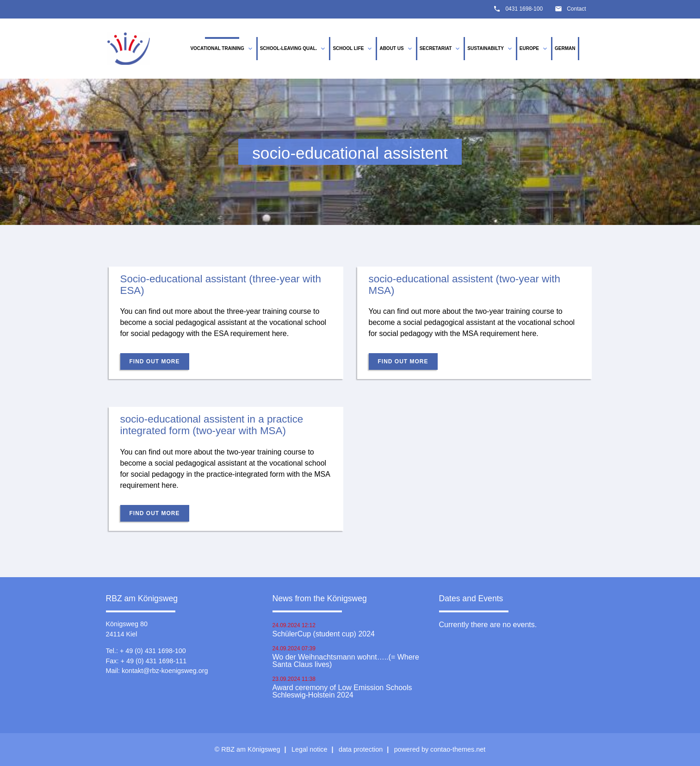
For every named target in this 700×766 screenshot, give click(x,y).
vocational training (222, 49)
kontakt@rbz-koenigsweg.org (165, 671)
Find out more (155, 361)
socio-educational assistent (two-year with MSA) (465, 285)
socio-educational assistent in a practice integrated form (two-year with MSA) (212, 425)
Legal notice (310, 749)
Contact (576, 9)
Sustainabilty (490, 49)
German (565, 48)
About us (396, 49)
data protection (361, 749)
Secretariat (441, 49)
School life (353, 49)
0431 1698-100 (524, 9)
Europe (534, 49)
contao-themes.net (458, 749)
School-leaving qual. (294, 49)
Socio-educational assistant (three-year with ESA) (221, 285)
